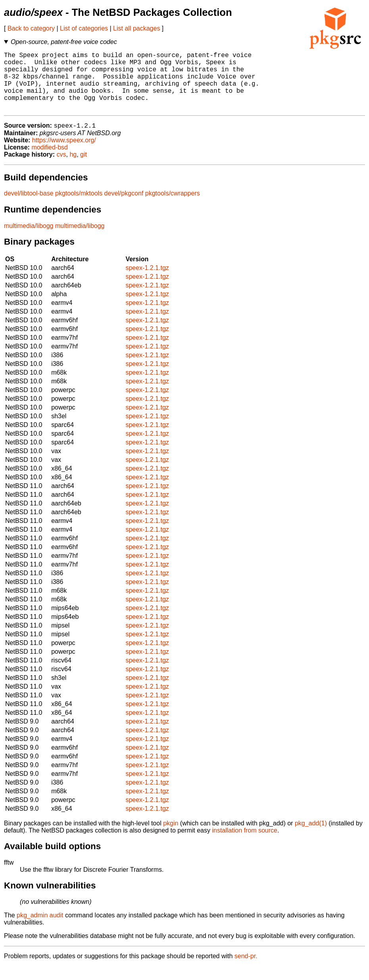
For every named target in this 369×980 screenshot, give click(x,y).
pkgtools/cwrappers (173, 207)
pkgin (171, 837)
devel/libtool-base (29, 207)
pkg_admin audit (40, 929)
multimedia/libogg (29, 240)
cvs (61, 168)
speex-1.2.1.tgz (147, 282)
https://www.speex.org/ (64, 154)
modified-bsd (50, 161)
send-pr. (246, 970)
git (84, 168)
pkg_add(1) (311, 837)
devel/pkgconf (124, 207)
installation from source (245, 844)
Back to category (31, 28)
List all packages (136, 28)
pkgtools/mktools (79, 207)
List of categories (84, 28)
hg (73, 168)
